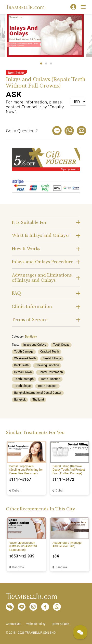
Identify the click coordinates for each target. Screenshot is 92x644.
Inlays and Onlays (35, 345)
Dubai (16, 491)
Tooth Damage (24, 352)
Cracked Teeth (50, 352)
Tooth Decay (61, 345)
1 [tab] (41, 63)
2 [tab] (46, 63)
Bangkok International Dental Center (38, 393)
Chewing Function (47, 365)
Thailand (38, 400)
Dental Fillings (52, 358)
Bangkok (20, 400)
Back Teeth (21, 365)
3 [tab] (51, 63)
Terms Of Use (60, 624)
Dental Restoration (51, 372)
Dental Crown (23, 372)
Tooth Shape (22, 386)
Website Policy (36, 624)
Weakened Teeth (25, 358)
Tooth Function (50, 379)
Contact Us (13, 624)
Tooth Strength (24, 379)
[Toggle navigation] (83, 7)
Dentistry (31, 337)
